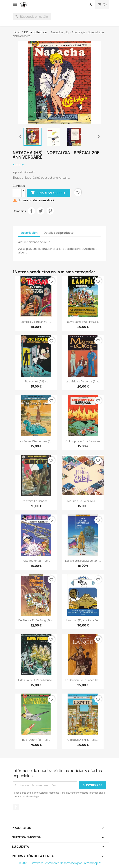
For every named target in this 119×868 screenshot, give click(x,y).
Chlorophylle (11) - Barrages (83, 441)
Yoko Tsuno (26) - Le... (36, 561)
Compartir (31, 211)
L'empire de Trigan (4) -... (36, 322)
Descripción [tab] (29, 233)
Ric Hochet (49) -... (36, 381)
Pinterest (50, 211)
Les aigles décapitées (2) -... (83, 561)
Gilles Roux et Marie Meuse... (36, 680)
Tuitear (41, 211)
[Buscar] (32, 17)
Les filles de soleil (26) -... (83, 501)
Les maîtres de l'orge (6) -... (83, 381)
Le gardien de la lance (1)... (83, 680)
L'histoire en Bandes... (36, 501)
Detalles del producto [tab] (59, 233)
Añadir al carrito (49, 193)
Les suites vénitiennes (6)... (36, 441)
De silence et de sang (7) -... (36, 620)
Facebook (16, 807)
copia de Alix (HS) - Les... (83, 740)
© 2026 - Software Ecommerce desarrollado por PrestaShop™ (60, 863)
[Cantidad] (17, 193)
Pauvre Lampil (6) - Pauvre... (83, 322)
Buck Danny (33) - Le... (36, 740)
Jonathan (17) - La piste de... (83, 620)
